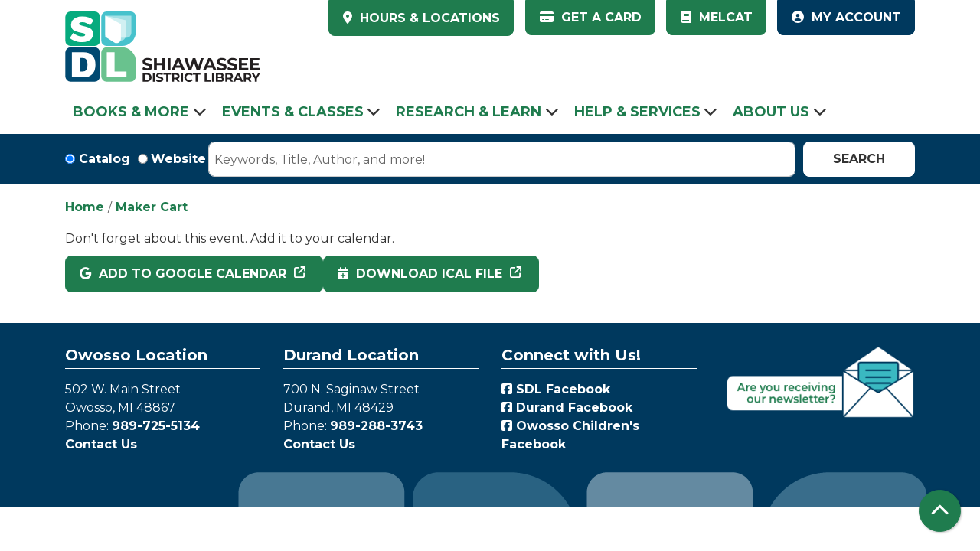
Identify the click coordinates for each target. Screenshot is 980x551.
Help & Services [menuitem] (637, 112)
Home (85, 207)
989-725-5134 (156, 426)
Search (859, 159)
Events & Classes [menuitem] (293, 112)
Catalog (105, 159)
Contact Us (101, 444)
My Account (846, 17)
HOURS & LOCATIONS (428, 18)
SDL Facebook (556, 389)
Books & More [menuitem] (131, 112)
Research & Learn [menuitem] (469, 112)
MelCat (717, 17)
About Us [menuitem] (771, 112)
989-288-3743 (376, 426)
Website (178, 159)
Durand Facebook (567, 408)
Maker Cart (152, 207)
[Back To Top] (940, 511)
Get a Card (591, 17)
